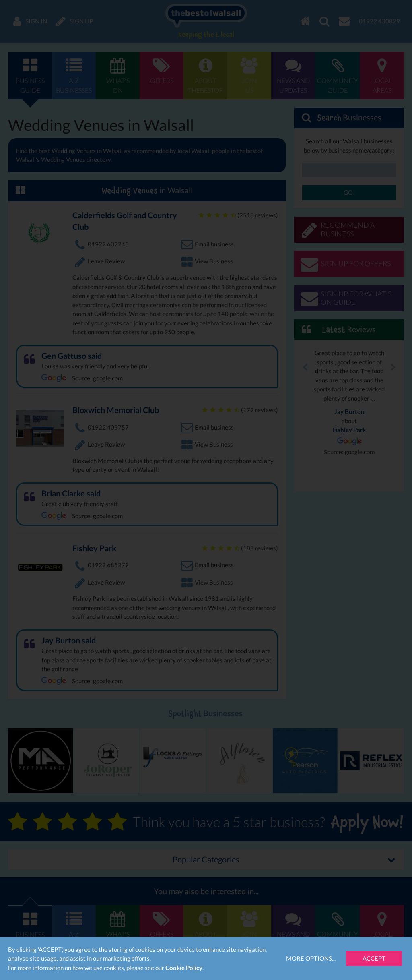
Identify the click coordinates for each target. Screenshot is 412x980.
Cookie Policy (184, 968)
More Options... (311, 958)
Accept (374, 958)
